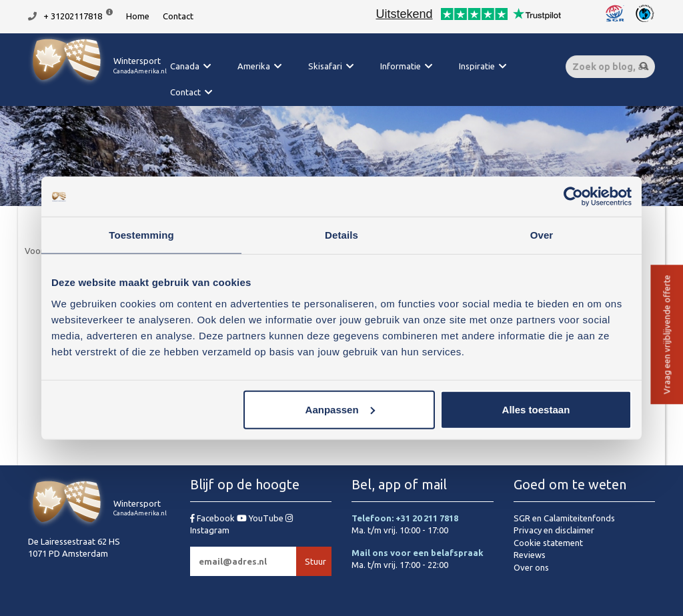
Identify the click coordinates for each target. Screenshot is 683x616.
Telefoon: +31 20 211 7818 (405, 518)
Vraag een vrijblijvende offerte (666, 335)
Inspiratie (477, 66)
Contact (178, 16)
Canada (185, 66)
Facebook (213, 518)
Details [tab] (341, 235)
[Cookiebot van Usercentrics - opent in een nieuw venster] (573, 197)
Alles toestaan (536, 409)
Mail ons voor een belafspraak (418, 553)
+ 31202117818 (73, 16)
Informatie (401, 66)
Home (138, 16)
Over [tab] (542, 235)
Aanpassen (340, 409)
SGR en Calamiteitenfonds (564, 518)
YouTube (261, 518)
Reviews (530, 555)
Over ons (531, 567)
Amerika (254, 66)
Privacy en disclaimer (554, 530)
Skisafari (325, 66)
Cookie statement (548, 543)
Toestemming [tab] (141, 235)
